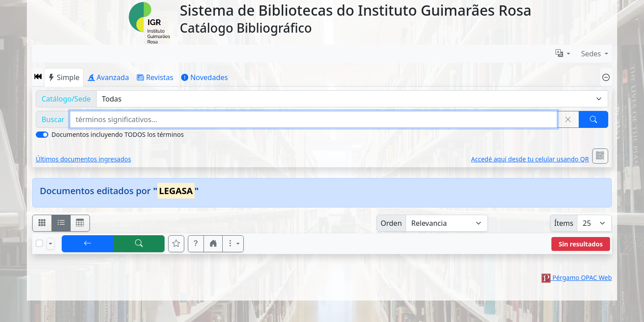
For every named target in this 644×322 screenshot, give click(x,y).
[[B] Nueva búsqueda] (139, 244)
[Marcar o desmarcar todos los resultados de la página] (39, 243)
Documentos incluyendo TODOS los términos (118, 134)
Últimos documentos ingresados (83, 159)
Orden (391, 223)
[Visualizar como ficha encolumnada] (61, 223)
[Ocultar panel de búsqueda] (606, 77)
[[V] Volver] (88, 244)
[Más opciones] (233, 244)
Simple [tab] (64, 77)
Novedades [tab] (204, 77)
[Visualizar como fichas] (42, 223)
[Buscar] (593, 119)
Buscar (53, 119)
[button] (38, 77)
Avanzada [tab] (108, 77)
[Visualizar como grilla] (80, 223)
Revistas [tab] (155, 77)
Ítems (564, 223)
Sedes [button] (592, 54)
